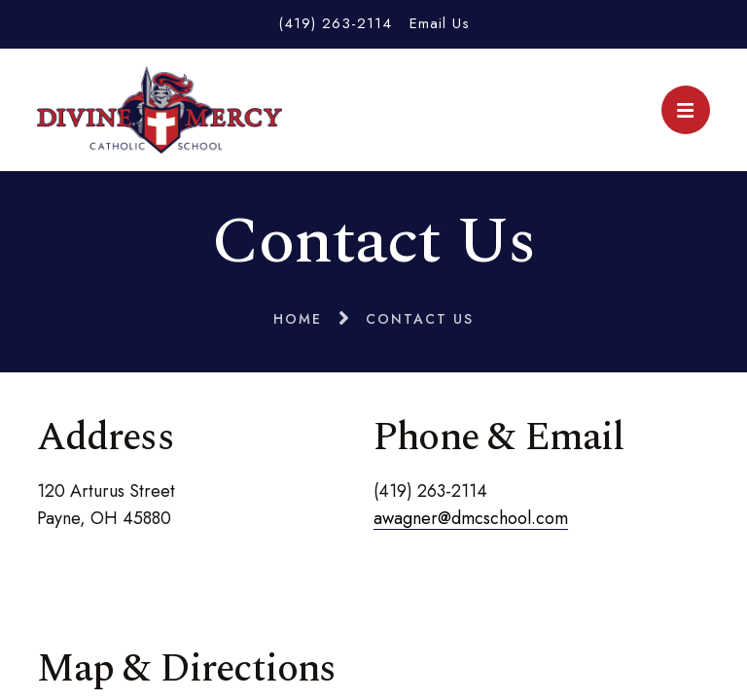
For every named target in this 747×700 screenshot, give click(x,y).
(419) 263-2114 (335, 23)
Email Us (440, 23)
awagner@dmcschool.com (471, 518)
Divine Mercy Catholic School (160, 110)
